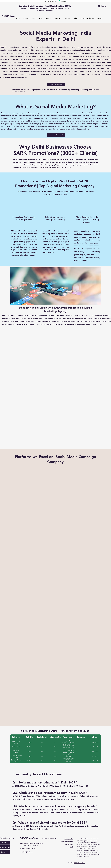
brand (45, 244)
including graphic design (27, 242)
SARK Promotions (79, 863)
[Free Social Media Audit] (56, 135)
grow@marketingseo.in (27, 848)
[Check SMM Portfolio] (56, 85)
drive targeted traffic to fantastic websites (53, 68)
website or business (75, 321)
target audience (25, 321)
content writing (16, 244)
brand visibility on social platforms (78, 59)
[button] (48, 18)
